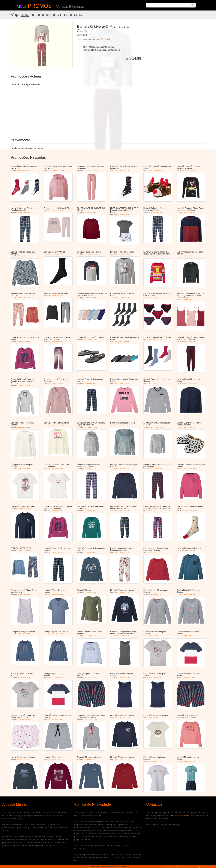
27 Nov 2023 (122, 171)
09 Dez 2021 (89, 720)
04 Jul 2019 (121, 341)
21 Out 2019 (55, 552)
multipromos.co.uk (203, 867)
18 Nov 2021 (155, 212)
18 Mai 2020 (22, 469)
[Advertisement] (174, 43)
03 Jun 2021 (155, 636)
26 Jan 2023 (122, 254)
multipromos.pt (170, 867)
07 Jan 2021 (122, 636)
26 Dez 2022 (188, 383)
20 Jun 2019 (88, 340)
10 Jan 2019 (122, 298)
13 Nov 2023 (22, 509)
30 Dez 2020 (22, 634)
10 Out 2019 (188, 341)
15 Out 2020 (122, 592)
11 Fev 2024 (188, 256)
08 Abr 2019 (122, 214)
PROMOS (40, 6)
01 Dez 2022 (55, 171)
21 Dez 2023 (188, 212)
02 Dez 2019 (22, 171)
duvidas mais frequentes (178, 816)
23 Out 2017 (22, 298)
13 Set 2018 (88, 212)
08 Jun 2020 (22, 594)
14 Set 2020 (55, 254)
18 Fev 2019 (22, 341)
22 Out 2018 (55, 511)
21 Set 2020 (88, 592)
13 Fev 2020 (88, 383)
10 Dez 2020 (188, 594)
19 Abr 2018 (88, 298)
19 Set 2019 (55, 210)
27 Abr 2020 (22, 256)
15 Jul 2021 (88, 678)
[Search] (193, 5)
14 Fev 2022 (88, 759)
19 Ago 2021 (22, 720)
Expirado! (106, 39)
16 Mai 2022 (155, 761)
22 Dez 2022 (89, 254)
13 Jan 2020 (55, 383)
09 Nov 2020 (89, 469)
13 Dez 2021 (122, 717)
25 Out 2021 (22, 212)
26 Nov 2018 (188, 511)
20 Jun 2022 (188, 761)
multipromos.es (186, 867)
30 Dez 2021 (188, 717)
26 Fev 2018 (55, 296)
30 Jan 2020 (188, 550)
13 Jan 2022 (55, 759)
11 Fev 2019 (22, 550)
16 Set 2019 (155, 340)
